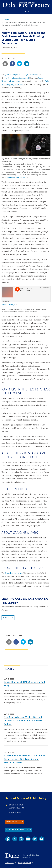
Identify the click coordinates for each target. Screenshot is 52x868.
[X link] (15, 839)
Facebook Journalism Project (17, 78)
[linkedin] (27, 64)
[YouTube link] (28, 839)
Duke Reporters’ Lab (14, 573)
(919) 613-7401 (15, 812)
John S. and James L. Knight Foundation (22, 75)
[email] (5, 64)
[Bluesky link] (42, 839)
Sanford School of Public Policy (26, 798)
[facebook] (12, 64)
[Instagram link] (21, 839)
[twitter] (19, 64)
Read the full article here (17, 177)
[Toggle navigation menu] (26, 12)
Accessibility (10, 863)
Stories (6, 20)
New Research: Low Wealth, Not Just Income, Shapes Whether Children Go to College (25, 721)
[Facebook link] (8, 839)
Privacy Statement (24, 863)
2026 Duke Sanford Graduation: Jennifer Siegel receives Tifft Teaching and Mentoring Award (25, 759)
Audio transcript (8, 304)
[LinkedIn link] (35, 839)
